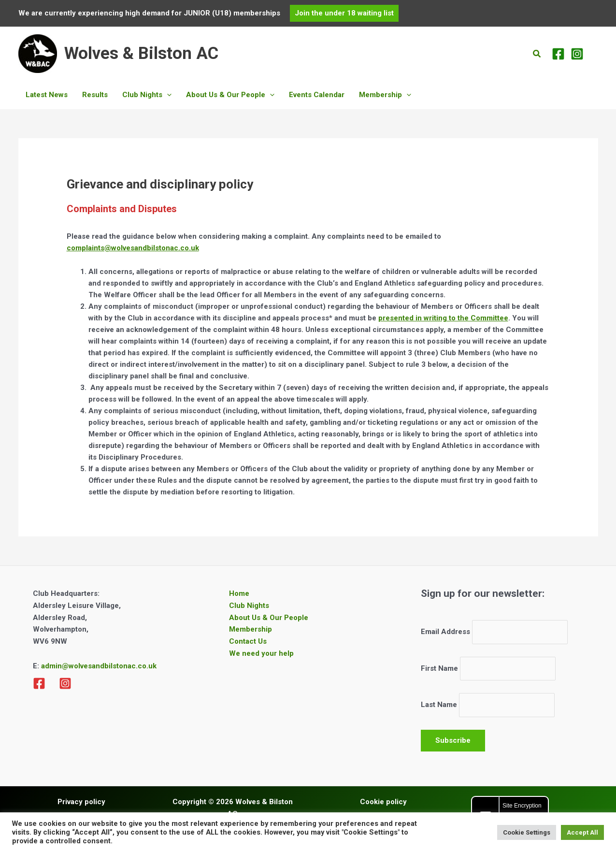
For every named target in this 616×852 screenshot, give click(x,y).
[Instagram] (577, 54)
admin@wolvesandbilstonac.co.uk (98, 666)
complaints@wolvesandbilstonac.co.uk (133, 248)
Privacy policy (81, 802)
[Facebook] (558, 54)
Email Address (445, 632)
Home (239, 593)
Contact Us (248, 641)
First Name (439, 668)
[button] (344, 13)
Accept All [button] (582, 832)
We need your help (261, 653)
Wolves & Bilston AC (141, 53)
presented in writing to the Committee (443, 318)
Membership (251, 629)
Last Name (439, 705)
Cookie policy (383, 802)
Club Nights (249, 606)
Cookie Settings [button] (527, 832)
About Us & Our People (269, 618)
